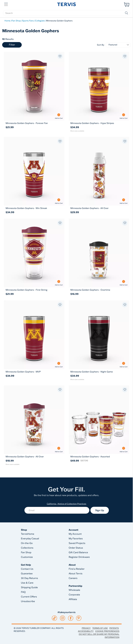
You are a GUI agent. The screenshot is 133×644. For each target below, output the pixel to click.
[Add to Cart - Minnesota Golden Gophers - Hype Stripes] (124, 116)
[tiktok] (54, 618)
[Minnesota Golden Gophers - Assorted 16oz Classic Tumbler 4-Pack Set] (99, 457)
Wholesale (74, 590)
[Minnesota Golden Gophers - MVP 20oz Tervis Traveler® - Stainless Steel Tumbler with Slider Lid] (34, 372)
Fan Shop (16, 21)
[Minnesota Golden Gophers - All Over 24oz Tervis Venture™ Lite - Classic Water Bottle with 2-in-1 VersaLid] (99, 208)
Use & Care (27, 583)
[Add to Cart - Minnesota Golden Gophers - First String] (59, 283)
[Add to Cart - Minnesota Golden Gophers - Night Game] (124, 365)
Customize (27, 557)
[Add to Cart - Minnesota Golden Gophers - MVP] (59, 365)
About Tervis (76, 574)
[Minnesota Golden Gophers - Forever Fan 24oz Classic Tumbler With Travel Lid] (34, 123)
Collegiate (40, 21)
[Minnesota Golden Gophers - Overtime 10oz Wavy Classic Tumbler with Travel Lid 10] (99, 253)
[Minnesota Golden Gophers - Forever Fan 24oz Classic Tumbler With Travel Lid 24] (34, 86)
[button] (6, 4)
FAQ (23, 592)
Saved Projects (77, 543)
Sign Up (100, 510)
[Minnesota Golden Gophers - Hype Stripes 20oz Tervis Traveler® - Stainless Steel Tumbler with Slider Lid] (99, 123)
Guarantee (27, 574)
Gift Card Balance (78, 552)
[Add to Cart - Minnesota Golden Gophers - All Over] (124, 201)
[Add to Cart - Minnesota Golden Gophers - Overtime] (124, 283)
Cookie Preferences (107, 631)
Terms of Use (100, 628)
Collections (27, 548)
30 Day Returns (30, 578)
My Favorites (76, 539)
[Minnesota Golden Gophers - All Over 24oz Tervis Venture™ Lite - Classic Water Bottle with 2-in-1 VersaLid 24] (99, 171)
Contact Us (27, 569)
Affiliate (73, 599)
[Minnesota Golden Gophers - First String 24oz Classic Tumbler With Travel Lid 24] (34, 253)
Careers (73, 578)
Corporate (74, 595)
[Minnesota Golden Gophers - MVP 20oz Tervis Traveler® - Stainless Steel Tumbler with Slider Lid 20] (34, 335)
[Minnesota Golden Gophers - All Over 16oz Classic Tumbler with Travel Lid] (34, 457)
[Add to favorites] (60, 56)
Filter (12, 45)
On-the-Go (27, 543)
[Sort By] (118, 45)
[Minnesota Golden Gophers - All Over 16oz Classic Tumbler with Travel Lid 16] (34, 420)
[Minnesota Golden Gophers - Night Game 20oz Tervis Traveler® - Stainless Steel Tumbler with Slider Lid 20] (99, 335)
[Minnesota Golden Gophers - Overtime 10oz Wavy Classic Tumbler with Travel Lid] (99, 290)
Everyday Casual (30, 539)
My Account (75, 534)
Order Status (76, 548)
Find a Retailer (77, 569)
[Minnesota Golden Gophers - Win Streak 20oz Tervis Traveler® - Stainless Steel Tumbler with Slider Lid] (34, 208)
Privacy (86, 628)
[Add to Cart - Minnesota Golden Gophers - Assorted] (124, 450)
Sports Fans (28, 21)
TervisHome (28, 534)
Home (7, 21)
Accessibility (86, 631)
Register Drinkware (79, 557)
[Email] (57, 510)
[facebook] (71, 618)
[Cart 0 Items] (127, 5)
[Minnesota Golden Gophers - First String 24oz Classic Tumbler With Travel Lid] (34, 290)
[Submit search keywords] (126, 13)
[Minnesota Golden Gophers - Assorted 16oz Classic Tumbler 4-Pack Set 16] (99, 420)
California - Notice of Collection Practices (66, 504)
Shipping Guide (29, 587)
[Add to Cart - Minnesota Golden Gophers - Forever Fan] (59, 116)
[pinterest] (79, 618)
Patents (114, 628)
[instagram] (62, 618)
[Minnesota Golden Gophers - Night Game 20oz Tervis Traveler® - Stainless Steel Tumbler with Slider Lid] (99, 372)
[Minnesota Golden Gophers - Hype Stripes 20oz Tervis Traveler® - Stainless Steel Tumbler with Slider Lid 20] (99, 86)
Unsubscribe (28, 601)
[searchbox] (66, 13)
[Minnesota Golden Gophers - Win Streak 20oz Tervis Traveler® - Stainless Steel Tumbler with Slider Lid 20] (34, 171)
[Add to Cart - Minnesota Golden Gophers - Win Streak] (59, 201)
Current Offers (29, 597)
